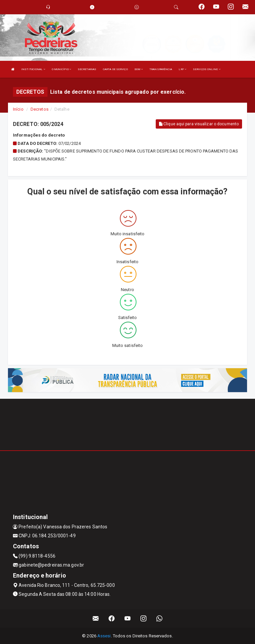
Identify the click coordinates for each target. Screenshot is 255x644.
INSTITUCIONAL (33, 69)
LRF (182, 69)
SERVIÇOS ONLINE (207, 69)
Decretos (40, 109)
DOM (139, 69)
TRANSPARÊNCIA (161, 69)
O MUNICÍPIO (61, 69)
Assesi (104, 636)
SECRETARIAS (87, 69)
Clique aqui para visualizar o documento (199, 124)
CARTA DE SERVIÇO (115, 69)
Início (18, 109)
